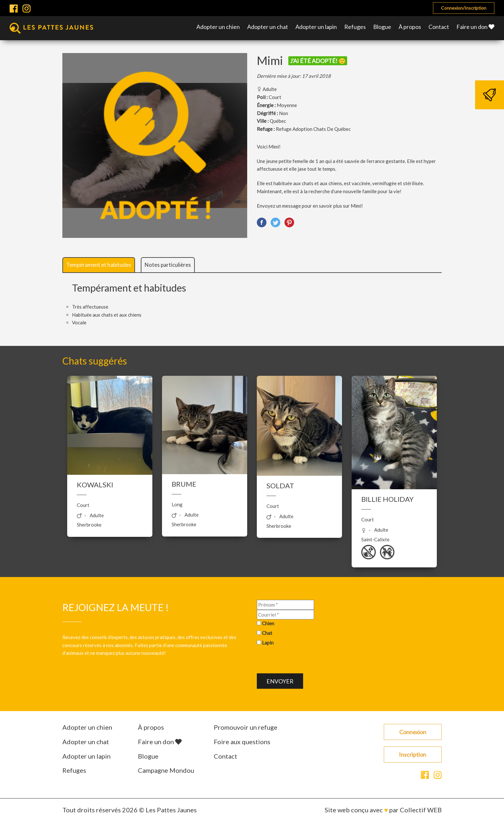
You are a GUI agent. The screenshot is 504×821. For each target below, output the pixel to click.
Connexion (413, 732)
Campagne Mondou (166, 770)
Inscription (413, 754)
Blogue (382, 27)
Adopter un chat (268, 27)
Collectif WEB (421, 810)
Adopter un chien (218, 27)
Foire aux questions (242, 742)
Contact (439, 27)
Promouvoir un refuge (246, 727)
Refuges (355, 27)
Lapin (268, 642)
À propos (410, 27)
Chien (268, 623)
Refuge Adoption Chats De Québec (313, 129)
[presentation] (306, 661)
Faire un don (475, 27)
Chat (267, 633)
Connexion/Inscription (464, 8)
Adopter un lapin (316, 27)
